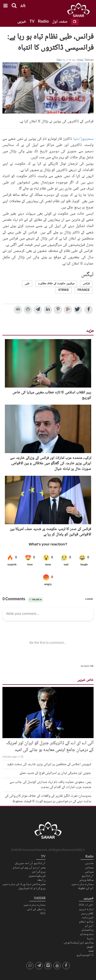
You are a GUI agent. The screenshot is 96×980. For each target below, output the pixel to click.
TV (32, 22)
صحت (91, 951)
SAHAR (80, 11)
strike (64, 290)
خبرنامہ (88, 917)
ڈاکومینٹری (85, 955)
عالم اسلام (86, 922)
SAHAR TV (48, 832)
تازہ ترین (86, 909)
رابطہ (41, 880)
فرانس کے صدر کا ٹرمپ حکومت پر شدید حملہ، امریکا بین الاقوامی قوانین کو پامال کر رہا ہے (50, 532)
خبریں (22, 22)
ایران (89, 926)
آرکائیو (88, 876)
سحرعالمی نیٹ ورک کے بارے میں (24, 884)
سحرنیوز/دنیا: (83, 139)
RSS (43, 913)
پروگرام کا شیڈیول (32, 888)
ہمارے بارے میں (83, 884)
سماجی (89, 867)
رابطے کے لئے (36, 909)
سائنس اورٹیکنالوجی (79, 942)
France (84, 290)
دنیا (90, 938)
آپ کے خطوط (86, 888)
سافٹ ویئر (86, 880)
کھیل (90, 947)
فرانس (86, 284)
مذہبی (89, 863)
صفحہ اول (60, 22)
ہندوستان (87, 934)
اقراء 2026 (86, 905)
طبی (27, 284)
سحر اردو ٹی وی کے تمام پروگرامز (29, 870)
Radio (43, 22)
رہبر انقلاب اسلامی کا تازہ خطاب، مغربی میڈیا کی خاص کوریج (52, 395)
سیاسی (89, 872)
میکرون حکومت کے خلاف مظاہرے (56, 284)
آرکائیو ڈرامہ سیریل (30, 863)
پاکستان (88, 930)
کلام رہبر (87, 913)
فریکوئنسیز (37, 876)
